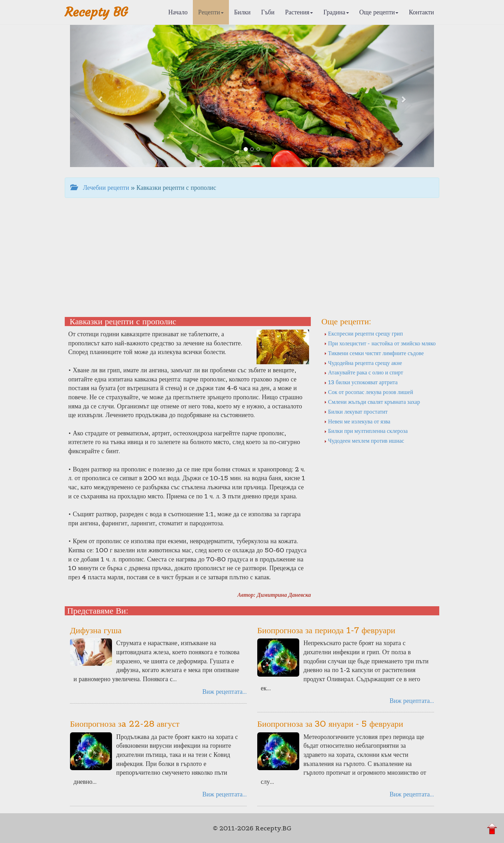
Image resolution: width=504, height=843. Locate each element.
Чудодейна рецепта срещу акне (363, 363)
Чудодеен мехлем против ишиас (364, 441)
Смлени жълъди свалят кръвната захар (372, 402)
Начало (178, 12)
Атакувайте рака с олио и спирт (363, 372)
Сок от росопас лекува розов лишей (369, 392)
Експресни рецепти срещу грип (363, 333)
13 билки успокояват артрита (361, 382)
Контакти (421, 12)
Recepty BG (96, 12)
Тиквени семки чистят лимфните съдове (374, 353)
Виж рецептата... (225, 692)
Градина (336, 12)
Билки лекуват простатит (356, 412)
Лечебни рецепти (100, 188)
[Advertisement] (252, 257)
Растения (299, 12)
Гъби (268, 12)
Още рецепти (379, 12)
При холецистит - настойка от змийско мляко (380, 343)
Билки (242, 12)
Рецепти (211, 12)
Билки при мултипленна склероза (366, 431)
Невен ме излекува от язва (357, 421)
